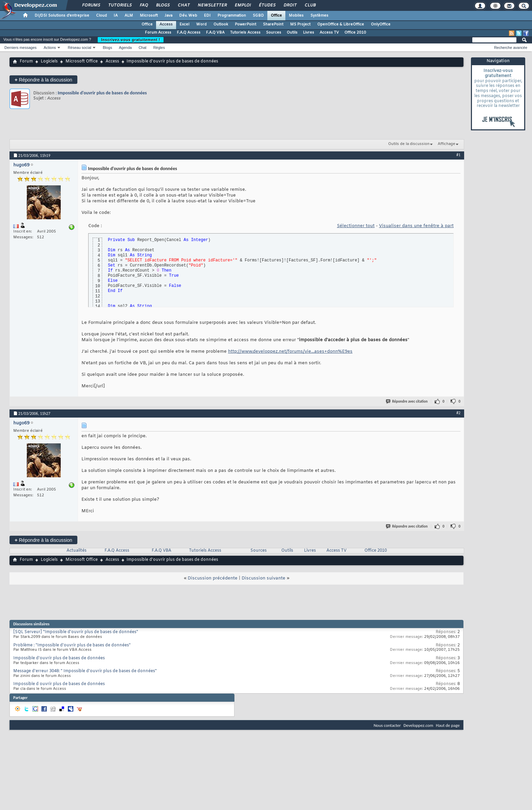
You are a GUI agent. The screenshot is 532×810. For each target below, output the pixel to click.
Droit (290, 5)
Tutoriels (120, 5)
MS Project (300, 24)
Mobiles (296, 16)
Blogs (163, 5)
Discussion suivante (263, 578)
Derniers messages (21, 48)
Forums (91, 5)
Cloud (101, 16)
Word (201, 24)
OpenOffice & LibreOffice (341, 24)
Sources (274, 33)
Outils (292, 33)
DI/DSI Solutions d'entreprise (62, 16)
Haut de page (448, 725)
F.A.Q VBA (215, 33)
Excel (184, 24)
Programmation (232, 16)
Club (310, 5)
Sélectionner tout (356, 226)
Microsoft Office (82, 61)
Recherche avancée (511, 48)
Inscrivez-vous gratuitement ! (131, 40)
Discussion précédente (213, 578)
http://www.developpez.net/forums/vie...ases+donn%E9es (290, 352)
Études (267, 5)
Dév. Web (188, 16)
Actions (50, 48)
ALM (129, 16)
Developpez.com (418, 725)
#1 (458, 155)
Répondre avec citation (407, 401)
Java (168, 16)
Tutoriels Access (245, 33)
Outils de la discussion (409, 144)
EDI (207, 16)
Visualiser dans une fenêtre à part (416, 226)
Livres (309, 33)
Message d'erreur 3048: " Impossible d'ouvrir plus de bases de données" (85, 671)
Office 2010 (355, 33)
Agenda (125, 48)
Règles (159, 48)
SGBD (258, 16)
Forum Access (158, 33)
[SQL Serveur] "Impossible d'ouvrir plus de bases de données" (76, 632)
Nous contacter (387, 725)
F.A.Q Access (189, 33)
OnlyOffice (381, 24)
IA (116, 16)
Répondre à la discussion (43, 80)
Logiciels (49, 61)
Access (166, 24)
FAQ (144, 5)
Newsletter (212, 5)
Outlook (221, 24)
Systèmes (319, 16)
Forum (26, 61)
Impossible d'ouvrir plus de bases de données (102, 93)
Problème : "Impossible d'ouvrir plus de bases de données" (72, 645)
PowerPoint (245, 24)
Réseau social (80, 48)
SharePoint (273, 24)
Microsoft (149, 16)
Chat (183, 5)
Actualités (77, 551)
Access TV (329, 33)
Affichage (446, 144)
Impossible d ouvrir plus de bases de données (59, 684)
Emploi (242, 5)
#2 (458, 413)
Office (276, 16)
